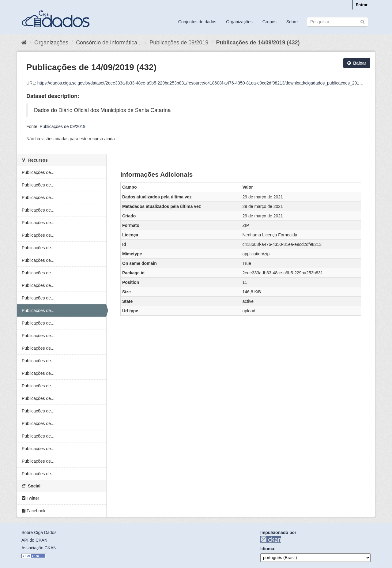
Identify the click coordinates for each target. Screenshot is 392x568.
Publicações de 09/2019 (179, 43)
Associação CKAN (39, 548)
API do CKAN (34, 540)
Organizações (239, 22)
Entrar (362, 5)
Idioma (267, 549)
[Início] (24, 43)
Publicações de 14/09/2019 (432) (258, 43)
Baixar (357, 63)
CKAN (271, 539)
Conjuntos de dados (197, 22)
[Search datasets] (337, 22)
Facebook (34, 511)
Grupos (269, 22)
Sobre (292, 22)
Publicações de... (38, 172)
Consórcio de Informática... (109, 43)
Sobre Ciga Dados (39, 532)
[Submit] (362, 21)
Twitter (30, 498)
